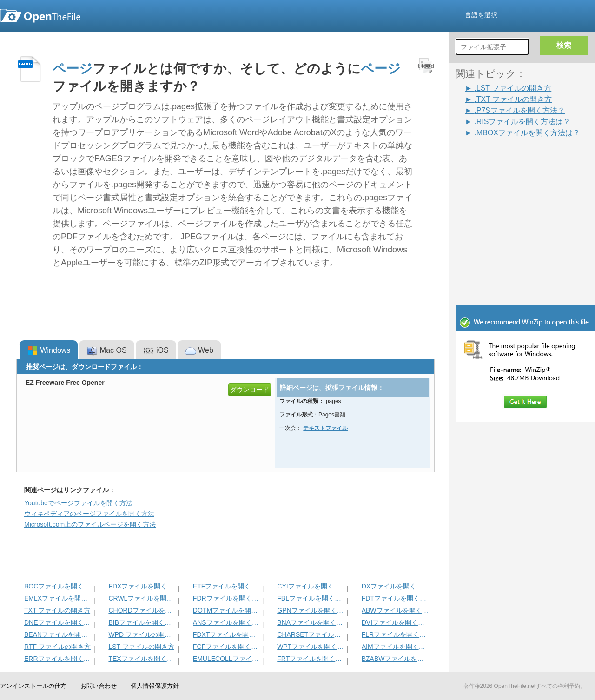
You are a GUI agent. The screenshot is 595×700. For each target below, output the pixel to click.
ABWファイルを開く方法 (395, 610)
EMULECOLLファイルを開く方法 (227, 659)
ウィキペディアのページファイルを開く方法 (89, 514)
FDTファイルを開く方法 (395, 598)
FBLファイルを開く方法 (311, 598)
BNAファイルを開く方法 (311, 622)
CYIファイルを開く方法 (311, 586)
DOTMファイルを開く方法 (227, 610)
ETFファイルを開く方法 (227, 586)
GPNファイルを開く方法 (311, 610)
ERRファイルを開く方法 (58, 659)
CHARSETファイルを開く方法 (311, 634)
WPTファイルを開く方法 (311, 647)
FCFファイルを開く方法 (227, 647)
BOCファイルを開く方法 (58, 586)
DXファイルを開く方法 (395, 586)
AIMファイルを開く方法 (395, 647)
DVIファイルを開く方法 (395, 622)
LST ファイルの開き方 (141, 647)
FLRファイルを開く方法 (395, 634)
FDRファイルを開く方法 (227, 598)
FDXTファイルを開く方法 (227, 634)
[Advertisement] (511, 159)
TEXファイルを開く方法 (142, 659)
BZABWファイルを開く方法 (395, 659)
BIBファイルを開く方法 (142, 622)
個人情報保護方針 (155, 686)
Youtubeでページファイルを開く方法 (78, 503)
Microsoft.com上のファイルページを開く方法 (90, 524)
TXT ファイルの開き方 (57, 610)
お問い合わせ (99, 686)
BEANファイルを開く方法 (58, 634)
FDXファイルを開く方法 (142, 586)
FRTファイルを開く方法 (311, 659)
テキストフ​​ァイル (325, 428)
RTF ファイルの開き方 (57, 647)
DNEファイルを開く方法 (58, 622)
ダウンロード (250, 390)
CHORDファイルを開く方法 (142, 610)
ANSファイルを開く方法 (227, 622)
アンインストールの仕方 (33, 686)
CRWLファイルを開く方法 (142, 598)
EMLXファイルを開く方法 (58, 598)
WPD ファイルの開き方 (142, 634)
